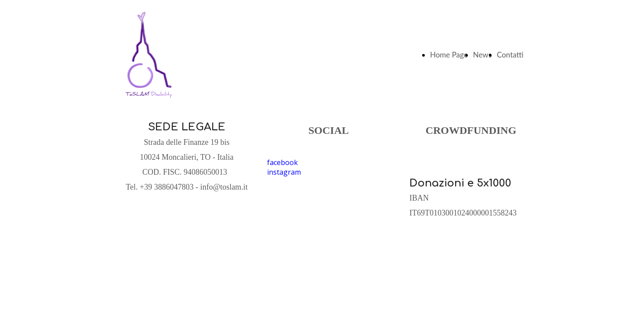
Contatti (510, 55)
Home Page (449, 55)
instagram (284, 172)
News (482, 55)
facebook (282, 162)
